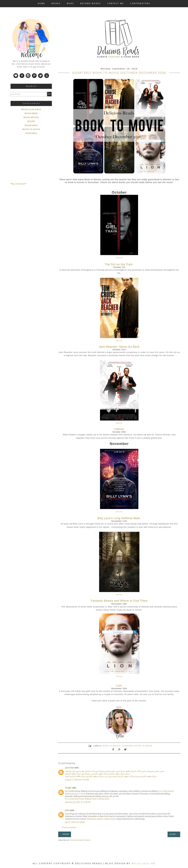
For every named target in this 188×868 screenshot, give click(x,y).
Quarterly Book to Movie (137, 746)
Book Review (31, 117)
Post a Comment (69, 827)
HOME (41, 4)
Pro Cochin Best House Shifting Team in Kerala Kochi (87, 799)
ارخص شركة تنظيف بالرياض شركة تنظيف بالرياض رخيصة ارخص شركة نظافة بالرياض (97, 774)
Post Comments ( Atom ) (80, 840)
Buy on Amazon (18, 184)
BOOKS (56, 4)
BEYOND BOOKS (91, 4)
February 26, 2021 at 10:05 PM (78, 802)
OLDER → (174, 834)
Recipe (31, 121)
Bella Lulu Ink (144, 863)
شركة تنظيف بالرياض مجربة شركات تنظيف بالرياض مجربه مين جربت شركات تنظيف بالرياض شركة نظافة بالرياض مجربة (111, 776)
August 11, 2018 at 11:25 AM (77, 780)
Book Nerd (31, 113)
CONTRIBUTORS (140, 4)
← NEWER (65, 834)
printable (31, 133)
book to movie (112, 746)
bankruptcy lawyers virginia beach (101, 819)
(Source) (119, 258)
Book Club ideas (31, 109)
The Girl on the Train (119, 264)
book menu (31, 125)
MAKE (70, 4)
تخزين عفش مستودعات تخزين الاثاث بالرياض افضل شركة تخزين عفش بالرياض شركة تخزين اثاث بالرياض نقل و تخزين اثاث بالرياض (114, 771)
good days (70, 768)
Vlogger (69, 788)
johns (68, 810)
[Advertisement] (33, 216)
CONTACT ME (116, 4)
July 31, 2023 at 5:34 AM (75, 822)
